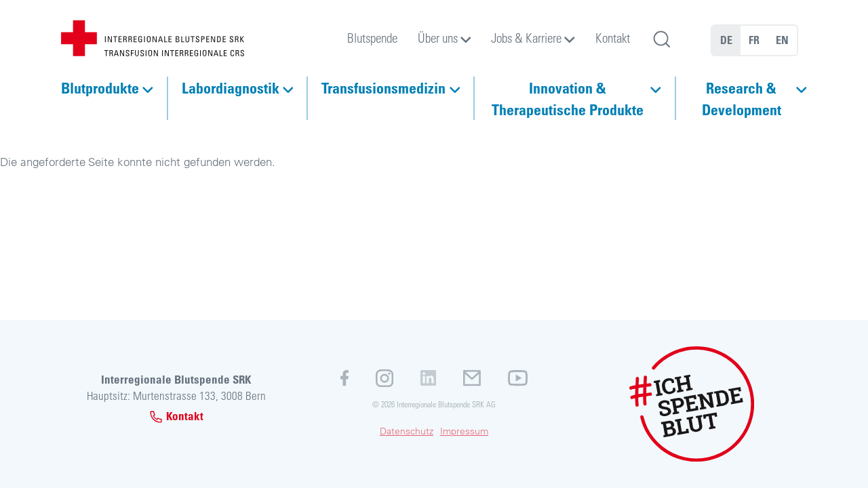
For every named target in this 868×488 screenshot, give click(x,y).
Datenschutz (407, 431)
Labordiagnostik (231, 87)
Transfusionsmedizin (383, 87)
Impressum (464, 431)
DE (726, 40)
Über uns (438, 38)
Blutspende (372, 38)
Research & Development (742, 98)
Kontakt (613, 38)
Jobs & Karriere (526, 38)
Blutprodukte (100, 87)
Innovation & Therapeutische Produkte (568, 98)
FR (754, 40)
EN (782, 40)
